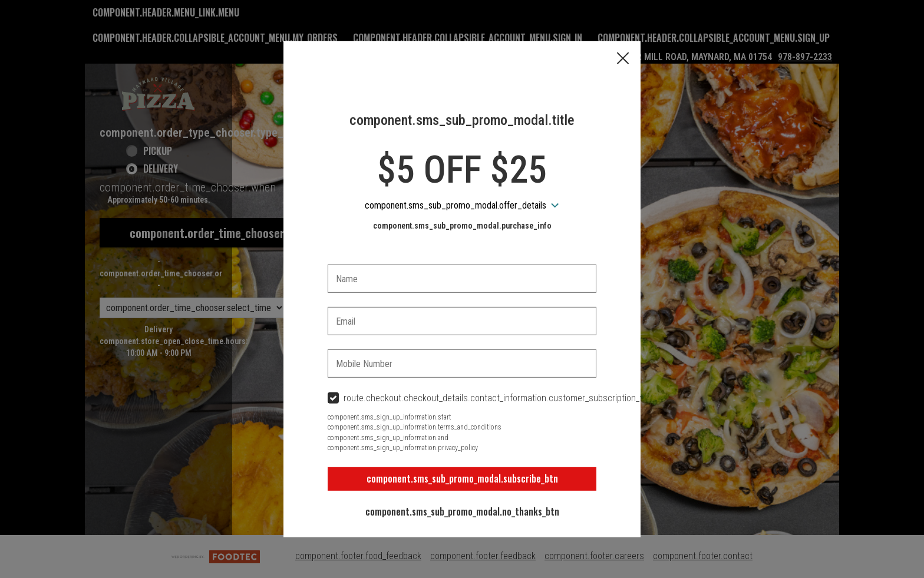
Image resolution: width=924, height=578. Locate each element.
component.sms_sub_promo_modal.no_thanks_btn (462, 511)
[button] (623, 59)
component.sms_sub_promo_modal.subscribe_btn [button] (462, 478)
